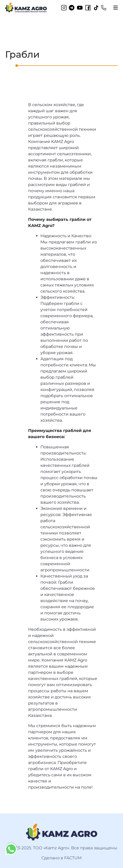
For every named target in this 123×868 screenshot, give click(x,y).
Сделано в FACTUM (61, 858)
